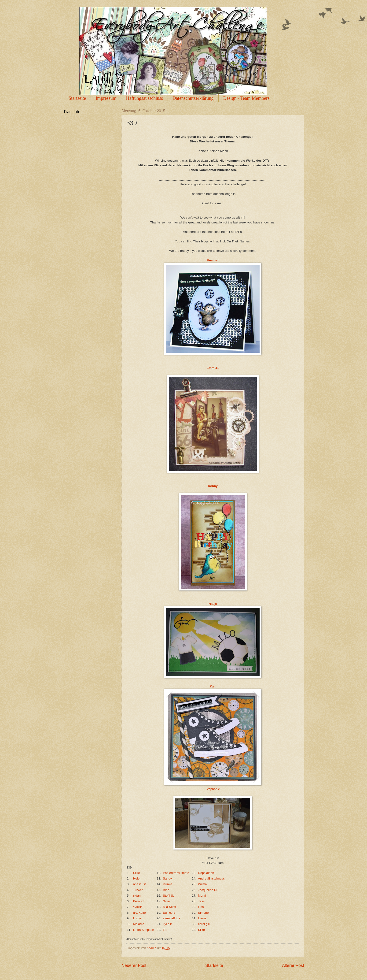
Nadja (213, 604)
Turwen (138, 890)
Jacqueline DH (208, 890)
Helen (137, 878)
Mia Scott (169, 907)
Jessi (202, 901)
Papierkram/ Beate (176, 873)
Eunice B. (170, 913)
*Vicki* (138, 907)
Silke (137, 873)
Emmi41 (213, 368)
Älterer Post (293, 965)
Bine (166, 890)
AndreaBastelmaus (211, 878)
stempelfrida (172, 918)
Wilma (202, 884)
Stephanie (213, 789)
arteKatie (139, 913)
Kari (213, 686)
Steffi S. (168, 896)
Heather (213, 260)
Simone (203, 913)
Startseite (77, 98)
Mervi (202, 896)
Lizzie (137, 918)
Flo (165, 930)
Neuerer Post (134, 965)
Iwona (202, 918)
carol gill (204, 924)
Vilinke (168, 884)
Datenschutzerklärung (193, 98)
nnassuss (140, 884)
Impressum (106, 98)
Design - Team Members (246, 98)
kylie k (167, 924)
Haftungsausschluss (144, 98)
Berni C (138, 901)
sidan (137, 896)
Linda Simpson (144, 930)
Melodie (139, 924)
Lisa (201, 907)
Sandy (167, 878)
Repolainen (206, 873)
